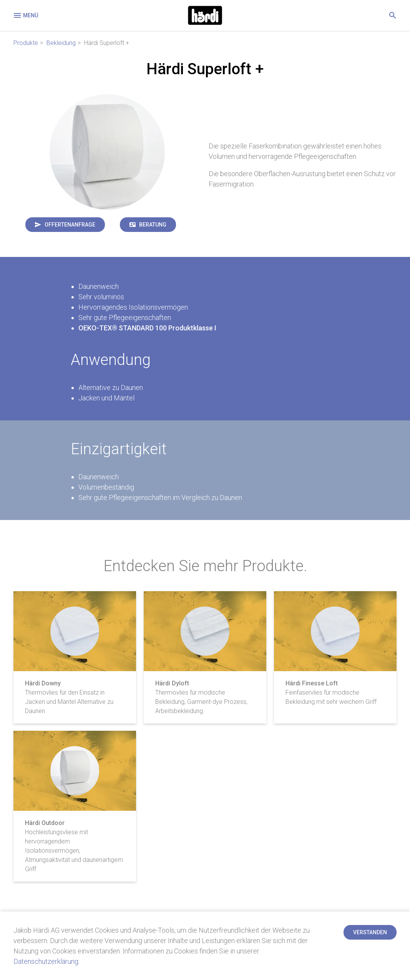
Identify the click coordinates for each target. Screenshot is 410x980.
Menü (25, 15)
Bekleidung (61, 43)
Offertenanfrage (70, 225)
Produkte (26, 43)
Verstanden (370, 932)
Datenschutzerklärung (46, 961)
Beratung (153, 225)
